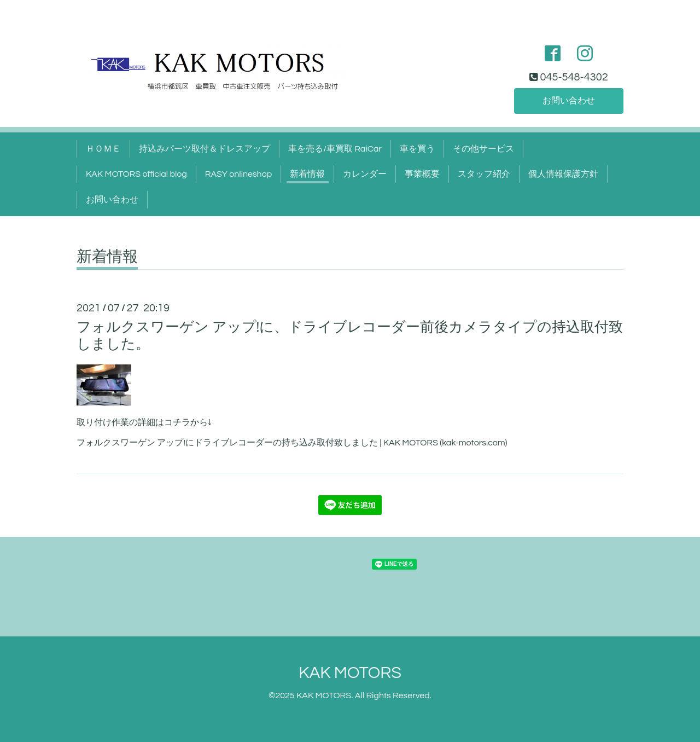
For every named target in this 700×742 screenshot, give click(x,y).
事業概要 (422, 174)
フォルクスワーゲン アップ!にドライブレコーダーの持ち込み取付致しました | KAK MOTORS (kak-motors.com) (292, 443)
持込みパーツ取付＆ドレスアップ (205, 149)
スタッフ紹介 (484, 174)
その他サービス (483, 149)
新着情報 (307, 174)
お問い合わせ (569, 101)
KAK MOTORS (350, 673)
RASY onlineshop (238, 174)
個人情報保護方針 (563, 174)
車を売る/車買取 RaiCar (335, 149)
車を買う (417, 149)
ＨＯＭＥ (103, 149)
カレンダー (365, 174)
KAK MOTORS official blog (136, 174)
